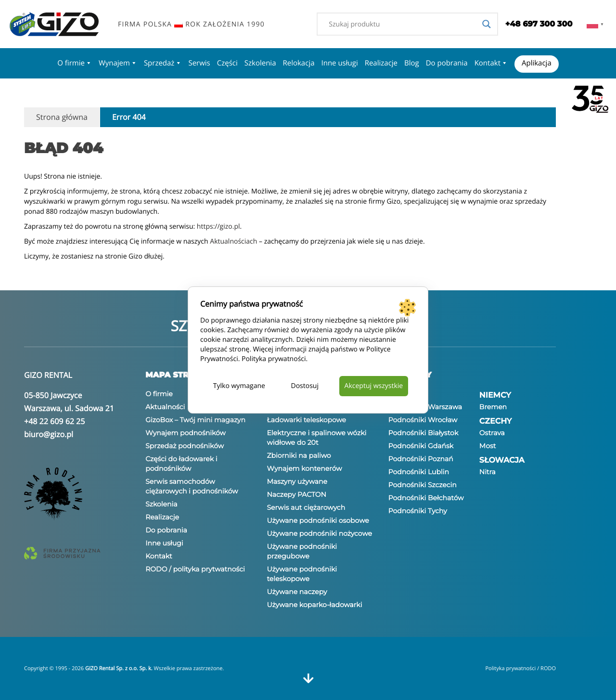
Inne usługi (340, 63)
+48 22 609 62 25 (54, 421)
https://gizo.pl (218, 227)
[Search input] (403, 24)
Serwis (199, 63)
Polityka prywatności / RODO (520, 668)
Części (227, 63)
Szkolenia (260, 63)
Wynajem (118, 63)
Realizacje (381, 63)
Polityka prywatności (274, 359)
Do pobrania (447, 63)
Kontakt (491, 63)
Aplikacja (537, 63)
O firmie (75, 63)
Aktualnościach (233, 241)
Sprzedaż (163, 63)
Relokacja (298, 63)
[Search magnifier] (487, 24)
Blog (412, 63)
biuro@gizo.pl (49, 434)
